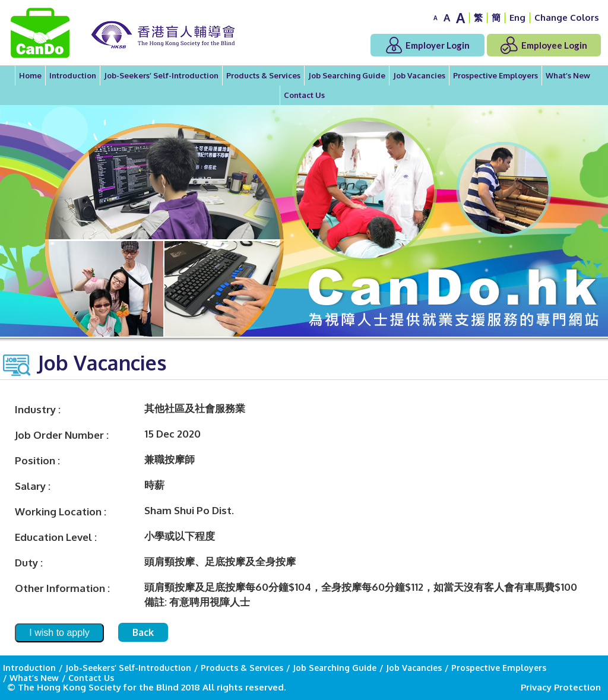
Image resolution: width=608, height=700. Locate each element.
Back (143, 632)
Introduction (73, 75)
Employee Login (544, 45)
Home (30, 75)
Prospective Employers (495, 75)
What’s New (568, 75)
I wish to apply (59, 633)
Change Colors (567, 18)
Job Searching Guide (347, 75)
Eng (517, 18)
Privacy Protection (561, 687)
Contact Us (304, 95)
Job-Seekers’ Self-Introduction (161, 75)
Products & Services (263, 75)
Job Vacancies (419, 75)
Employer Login (428, 45)
